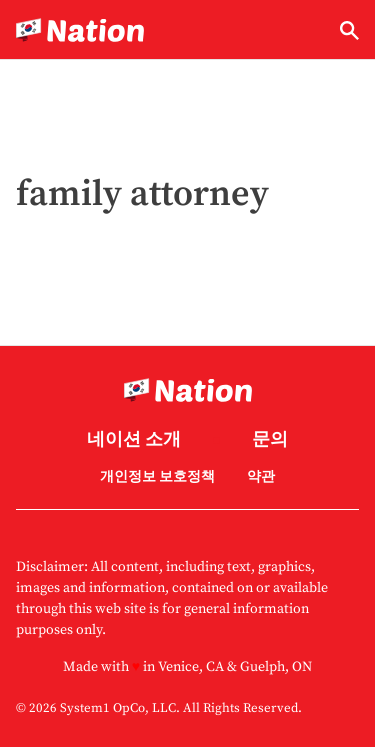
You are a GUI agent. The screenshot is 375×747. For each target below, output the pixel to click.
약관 (261, 477)
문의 (270, 440)
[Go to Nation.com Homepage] (80, 30)
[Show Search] (349, 30)
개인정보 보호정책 (157, 477)
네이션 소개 (134, 440)
